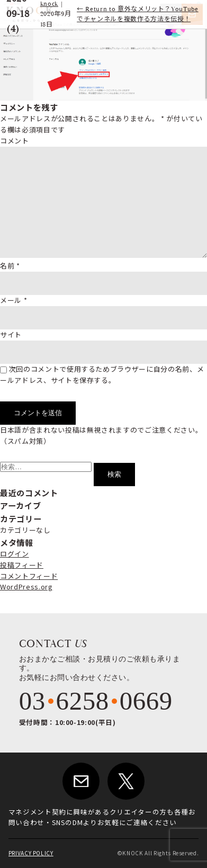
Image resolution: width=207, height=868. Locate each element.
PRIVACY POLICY (31, 853)
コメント (15, 141)
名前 (10, 266)
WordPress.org (26, 587)
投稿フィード (22, 565)
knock (49, 4)
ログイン (15, 554)
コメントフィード (29, 576)
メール (13, 300)
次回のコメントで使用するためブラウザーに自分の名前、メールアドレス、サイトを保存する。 (102, 374)
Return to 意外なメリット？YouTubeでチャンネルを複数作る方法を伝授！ (138, 14)
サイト (11, 334)
